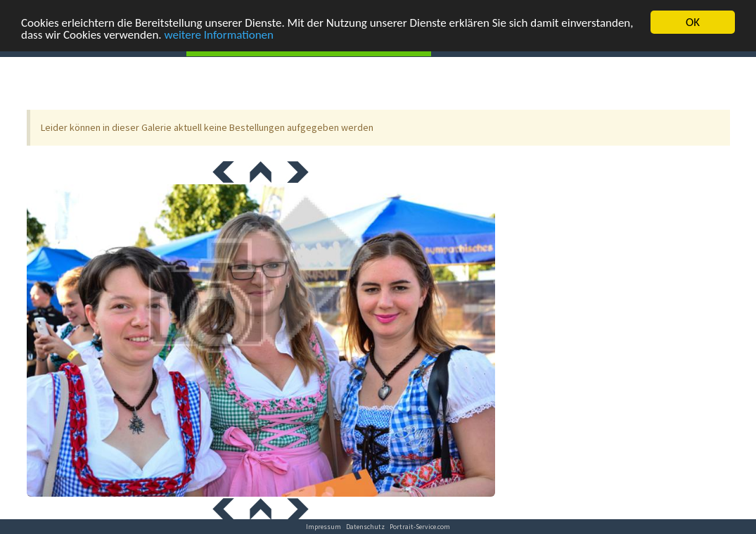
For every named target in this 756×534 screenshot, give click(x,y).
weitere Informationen (219, 34)
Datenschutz (365, 527)
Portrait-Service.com (420, 527)
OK (693, 22)
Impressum (323, 527)
